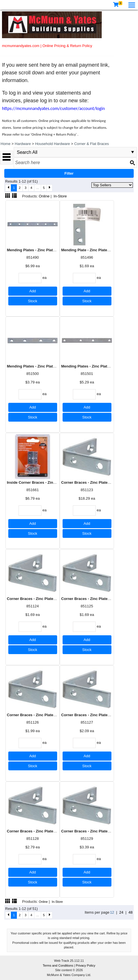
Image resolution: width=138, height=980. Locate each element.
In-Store (60, 196)
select (133, 152)
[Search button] (132, 163)
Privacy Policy (85, 965)
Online (44, 196)
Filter (69, 173)
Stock (33, 301)
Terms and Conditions (58, 965)
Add (32, 291)
